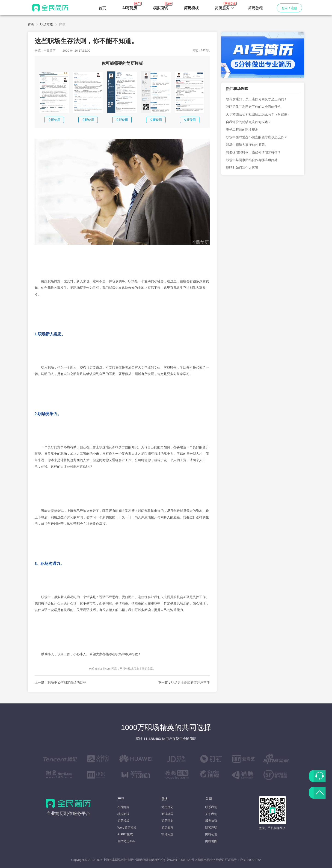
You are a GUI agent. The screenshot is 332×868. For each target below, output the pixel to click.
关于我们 (211, 814)
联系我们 (211, 807)
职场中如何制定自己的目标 (67, 682)
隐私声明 (211, 828)
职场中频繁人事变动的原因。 (247, 145)
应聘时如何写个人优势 (242, 168)
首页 (102, 8)
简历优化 (167, 807)
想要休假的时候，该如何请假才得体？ (253, 152)
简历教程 (255, 8)
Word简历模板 (127, 828)
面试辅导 (167, 814)
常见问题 (167, 834)
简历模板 (123, 821)
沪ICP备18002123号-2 (182, 860)
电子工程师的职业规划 (242, 130)
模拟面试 (123, 814)
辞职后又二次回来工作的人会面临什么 (253, 107)
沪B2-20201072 (250, 860)
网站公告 (211, 834)
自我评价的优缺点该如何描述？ (249, 122)
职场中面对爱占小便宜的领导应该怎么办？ (257, 137)
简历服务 (225, 7)
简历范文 (167, 821)
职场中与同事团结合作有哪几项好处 (252, 160)
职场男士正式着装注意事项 (190, 682)
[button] (225, 8)
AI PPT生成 (125, 834)
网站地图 (211, 841)
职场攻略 (47, 24)
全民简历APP (126, 841)
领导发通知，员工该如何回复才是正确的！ (257, 99)
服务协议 (211, 821)
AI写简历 (123, 807)
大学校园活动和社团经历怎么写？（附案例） (258, 114)
